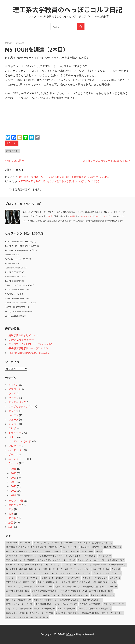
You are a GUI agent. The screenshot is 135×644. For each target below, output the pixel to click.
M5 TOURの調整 (15, 161)
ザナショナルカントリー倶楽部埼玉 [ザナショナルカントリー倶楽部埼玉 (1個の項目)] (110, 564)
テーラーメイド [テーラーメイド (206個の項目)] (79, 569)
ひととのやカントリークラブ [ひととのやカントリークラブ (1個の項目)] (53, 556)
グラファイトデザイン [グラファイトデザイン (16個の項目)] (37, 564)
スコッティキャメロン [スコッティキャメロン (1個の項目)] (40, 569)
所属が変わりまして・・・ (23, 335)
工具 (11, 509)
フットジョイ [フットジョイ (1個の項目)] (66, 573)
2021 (14, 482)
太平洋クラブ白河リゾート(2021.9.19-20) (106, 161)
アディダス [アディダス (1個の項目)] (105, 556)
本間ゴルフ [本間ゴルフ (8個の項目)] (12, 608)
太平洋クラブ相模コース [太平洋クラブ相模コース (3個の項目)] (102, 595)
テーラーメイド (13, 151)
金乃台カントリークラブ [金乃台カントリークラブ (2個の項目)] (42, 613)
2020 (14, 478)
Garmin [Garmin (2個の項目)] (57, 543)
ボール (12, 454)
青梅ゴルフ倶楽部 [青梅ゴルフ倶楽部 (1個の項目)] (90, 613)
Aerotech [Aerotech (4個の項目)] (26, 543)
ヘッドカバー (16, 450)
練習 (11, 522)
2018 (14, 469)
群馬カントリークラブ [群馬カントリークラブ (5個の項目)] (45, 608)
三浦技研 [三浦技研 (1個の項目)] (115, 578)
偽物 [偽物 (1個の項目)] (41, 582)
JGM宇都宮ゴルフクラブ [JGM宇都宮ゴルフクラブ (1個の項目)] (17, 547)
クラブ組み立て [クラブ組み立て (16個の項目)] (116, 560)
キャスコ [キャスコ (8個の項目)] (83, 560)
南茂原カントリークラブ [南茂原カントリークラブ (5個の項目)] (58, 582)
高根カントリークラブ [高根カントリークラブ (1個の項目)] (112, 613)
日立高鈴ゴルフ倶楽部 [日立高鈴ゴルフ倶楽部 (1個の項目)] (90, 604)
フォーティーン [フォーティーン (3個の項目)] (34, 573)
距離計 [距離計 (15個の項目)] (82, 608)
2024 (14, 495)
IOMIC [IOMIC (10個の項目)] (83, 543)
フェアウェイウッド (20, 441)
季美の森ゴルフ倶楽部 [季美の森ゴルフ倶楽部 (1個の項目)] (70, 600)
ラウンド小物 (16, 501)
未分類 (12, 518)
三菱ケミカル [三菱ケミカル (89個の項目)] (14, 582)
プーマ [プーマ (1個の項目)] (97, 573)
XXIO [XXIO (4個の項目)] (99, 551)
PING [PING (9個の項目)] (108, 547)
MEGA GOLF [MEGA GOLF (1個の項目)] (84, 547)
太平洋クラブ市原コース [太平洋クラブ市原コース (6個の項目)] (18, 591)
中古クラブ (15, 505)
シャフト (13, 415)
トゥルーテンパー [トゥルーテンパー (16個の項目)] (100, 569)
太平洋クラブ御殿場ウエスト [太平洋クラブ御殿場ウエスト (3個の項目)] (45, 591)
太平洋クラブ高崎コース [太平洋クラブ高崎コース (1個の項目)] (45, 600)
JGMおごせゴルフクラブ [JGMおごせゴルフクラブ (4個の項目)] (101, 543)
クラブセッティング (20, 406)
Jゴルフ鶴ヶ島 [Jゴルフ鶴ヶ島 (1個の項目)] (39, 547)
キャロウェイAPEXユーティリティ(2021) (31, 344)
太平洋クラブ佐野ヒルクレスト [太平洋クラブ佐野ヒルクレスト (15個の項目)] (37, 586)
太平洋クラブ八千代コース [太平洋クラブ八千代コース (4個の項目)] (67, 586)
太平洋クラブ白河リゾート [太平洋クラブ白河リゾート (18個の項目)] (46, 595)
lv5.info (70, 634)
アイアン (13, 385)
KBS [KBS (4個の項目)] (62, 547)
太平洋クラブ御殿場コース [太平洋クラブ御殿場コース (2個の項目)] (74, 591)
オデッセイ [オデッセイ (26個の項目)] (44, 560)
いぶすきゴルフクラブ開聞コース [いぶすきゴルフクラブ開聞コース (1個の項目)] (22, 556)
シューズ (13, 419)
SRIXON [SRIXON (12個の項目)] (37, 551)
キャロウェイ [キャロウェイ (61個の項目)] (98, 560)
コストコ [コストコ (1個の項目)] (55, 564)
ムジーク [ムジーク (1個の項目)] (23, 578)
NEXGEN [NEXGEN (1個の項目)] (97, 547)
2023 (14, 491)
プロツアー (15, 446)
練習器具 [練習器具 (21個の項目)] (26, 608)
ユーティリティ (17, 459)
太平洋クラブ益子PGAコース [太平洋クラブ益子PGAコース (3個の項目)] (75, 595)
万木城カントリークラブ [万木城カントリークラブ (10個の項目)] (95, 578)
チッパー (13, 424)
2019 (14, 473)
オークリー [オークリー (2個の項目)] (69, 560)
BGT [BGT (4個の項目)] (47, 543)
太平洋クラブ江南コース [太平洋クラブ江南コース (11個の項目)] (18, 595)
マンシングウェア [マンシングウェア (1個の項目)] (112, 573)
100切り (51, 216)
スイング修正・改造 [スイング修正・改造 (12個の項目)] (16, 569)
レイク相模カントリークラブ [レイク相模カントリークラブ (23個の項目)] (66, 578)
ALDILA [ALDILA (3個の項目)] (38, 543)
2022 (14, 486)
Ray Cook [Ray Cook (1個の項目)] (11, 551)
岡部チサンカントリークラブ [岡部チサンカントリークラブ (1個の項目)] (20, 604)
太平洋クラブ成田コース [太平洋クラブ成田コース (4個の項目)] (101, 591)
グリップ (13, 411)
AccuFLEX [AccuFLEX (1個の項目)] (12, 543)
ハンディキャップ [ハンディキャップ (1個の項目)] (15, 573)
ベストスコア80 (88, 216)
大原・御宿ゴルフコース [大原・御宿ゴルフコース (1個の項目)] (104, 582)
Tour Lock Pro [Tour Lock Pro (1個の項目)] (71, 551)
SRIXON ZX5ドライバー (21, 340)
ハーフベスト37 (103, 216)
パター (12, 437)
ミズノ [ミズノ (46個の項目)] (11, 578)
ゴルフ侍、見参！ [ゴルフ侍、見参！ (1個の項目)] (82, 564)
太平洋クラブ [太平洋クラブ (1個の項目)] (13, 586)
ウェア (12, 393)
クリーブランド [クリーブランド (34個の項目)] (14, 564)
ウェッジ (13, 398)
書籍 (11, 514)
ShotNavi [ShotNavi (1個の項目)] (25, 551)
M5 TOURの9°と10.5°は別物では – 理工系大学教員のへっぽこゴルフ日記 (59, 181)
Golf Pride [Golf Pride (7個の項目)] (70, 543)
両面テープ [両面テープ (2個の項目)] (29, 582)
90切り (73, 216)
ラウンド (13, 463)
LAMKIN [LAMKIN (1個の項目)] (71, 547)
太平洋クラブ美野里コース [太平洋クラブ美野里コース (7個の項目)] (19, 600)
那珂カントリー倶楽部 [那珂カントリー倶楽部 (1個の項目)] (100, 608)
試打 (11, 527)
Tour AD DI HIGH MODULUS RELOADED (29, 353)
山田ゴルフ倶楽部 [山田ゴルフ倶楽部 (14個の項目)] (93, 600)
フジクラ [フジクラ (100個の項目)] (51, 573)
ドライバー (12, 143)
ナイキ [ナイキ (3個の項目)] (116, 569)
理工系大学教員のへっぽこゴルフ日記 (67, 9)
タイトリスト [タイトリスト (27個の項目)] (60, 569)
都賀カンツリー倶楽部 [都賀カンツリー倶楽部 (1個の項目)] (17, 613)
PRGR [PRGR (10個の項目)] (117, 547)
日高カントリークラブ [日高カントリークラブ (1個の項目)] (114, 604)
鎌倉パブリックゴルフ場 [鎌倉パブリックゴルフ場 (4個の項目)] (67, 613)
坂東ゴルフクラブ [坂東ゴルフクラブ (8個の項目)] (81, 582)
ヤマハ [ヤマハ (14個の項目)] (35, 578)
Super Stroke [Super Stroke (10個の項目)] (52, 551)
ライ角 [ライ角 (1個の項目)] (46, 578)
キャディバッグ (17, 402)
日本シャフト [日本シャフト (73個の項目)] (70, 604)
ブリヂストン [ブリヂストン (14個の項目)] (83, 573)
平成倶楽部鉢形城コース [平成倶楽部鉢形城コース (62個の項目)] (48, 604)
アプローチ (15, 389)
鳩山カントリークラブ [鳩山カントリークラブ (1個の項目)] (17, 617)
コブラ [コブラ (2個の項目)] (67, 564)
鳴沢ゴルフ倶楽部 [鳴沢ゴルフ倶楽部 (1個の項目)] (39, 617)
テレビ (12, 428)
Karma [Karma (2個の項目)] (52, 547)
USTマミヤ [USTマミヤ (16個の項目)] (87, 551)
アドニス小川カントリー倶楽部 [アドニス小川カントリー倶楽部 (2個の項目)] (21, 560)
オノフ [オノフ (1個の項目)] (57, 560)
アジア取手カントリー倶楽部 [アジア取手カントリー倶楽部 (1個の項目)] (83, 556)
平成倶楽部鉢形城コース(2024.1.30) (28, 348)
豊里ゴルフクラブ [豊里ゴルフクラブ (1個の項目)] (67, 608)
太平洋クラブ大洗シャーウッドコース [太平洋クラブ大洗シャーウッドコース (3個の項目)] (100, 586)
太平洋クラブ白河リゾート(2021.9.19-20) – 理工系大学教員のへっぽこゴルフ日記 (64, 177)
